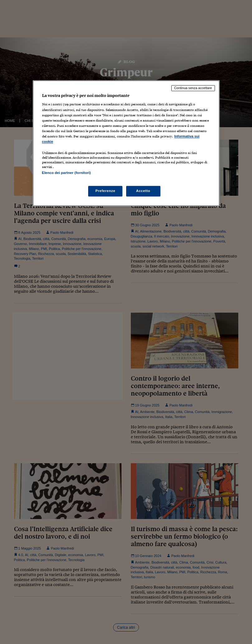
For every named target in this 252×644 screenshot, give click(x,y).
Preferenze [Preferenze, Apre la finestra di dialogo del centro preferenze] (105, 191)
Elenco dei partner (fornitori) (67, 173)
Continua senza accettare (193, 88)
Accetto (143, 191)
